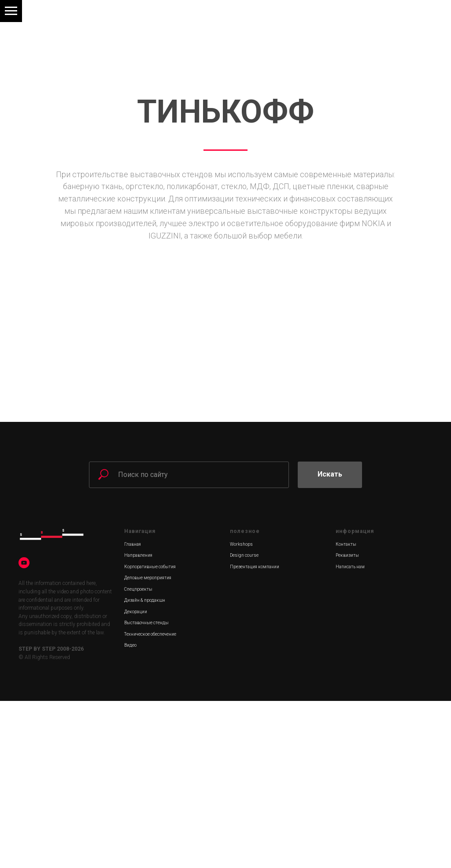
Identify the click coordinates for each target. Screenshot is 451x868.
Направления (138, 722)
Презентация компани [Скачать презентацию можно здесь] (253, 734)
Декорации (136, 779)
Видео (130, 812)
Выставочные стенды (146, 790)
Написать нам (350, 734)
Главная (133, 711)
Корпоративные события (150, 734)
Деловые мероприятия (148, 745)
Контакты (346, 711)
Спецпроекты (138, 756)
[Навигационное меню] (11, 11)
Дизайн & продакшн (145, 767)
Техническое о (139, 801)
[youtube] (24, 730)
